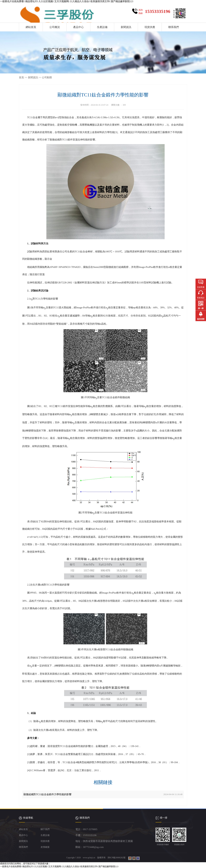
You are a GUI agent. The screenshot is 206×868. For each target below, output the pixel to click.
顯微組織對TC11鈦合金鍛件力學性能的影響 (47, 794)
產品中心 (78, 27)
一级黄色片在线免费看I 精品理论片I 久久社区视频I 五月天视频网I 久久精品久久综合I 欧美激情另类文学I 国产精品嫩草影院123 (67, 1)
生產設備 (102, 27)
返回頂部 (201, 319)
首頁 (21, 77)
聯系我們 (174, 27)
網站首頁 (31, 27)
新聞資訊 (126, 27)
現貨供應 (150, 27)
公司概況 (55, 27)
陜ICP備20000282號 (117, 858)
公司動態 (47, 77)
